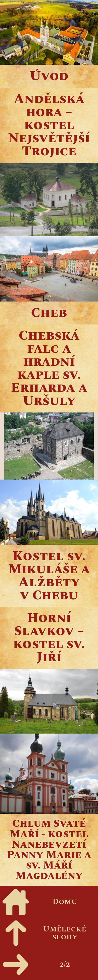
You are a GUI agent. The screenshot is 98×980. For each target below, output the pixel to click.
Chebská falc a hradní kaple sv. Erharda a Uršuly (49, 368)
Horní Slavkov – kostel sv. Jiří (49, 638)
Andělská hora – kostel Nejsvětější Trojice (49, 125)
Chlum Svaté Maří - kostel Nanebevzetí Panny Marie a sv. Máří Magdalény (49, 850)
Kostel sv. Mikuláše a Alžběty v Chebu (49, 576)
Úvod (49, 76)
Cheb (49, 313)
